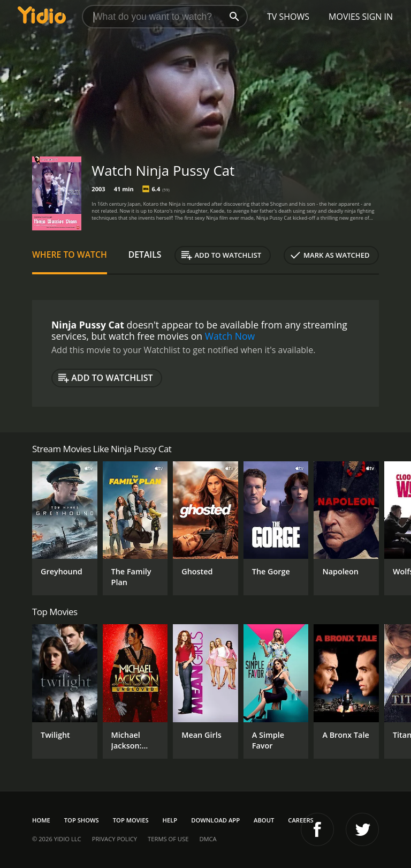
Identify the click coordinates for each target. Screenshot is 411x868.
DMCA (208, 839)
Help (170, 820)
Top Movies (131, 820)
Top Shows (82, 820)
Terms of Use (168, 839)
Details (145, 255)
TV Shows (288, 17)
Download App (215, 820)
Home (41, 820)
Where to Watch (70, 255)
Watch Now (230, 336)
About (264, 820)
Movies (344, 17)
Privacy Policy (115, 839)
